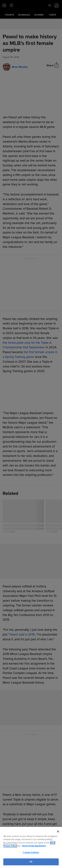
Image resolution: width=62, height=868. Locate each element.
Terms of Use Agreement (34, 846)
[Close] (58, 831)
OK (31, 862)
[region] (31, 847)
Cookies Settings (31, 852)
